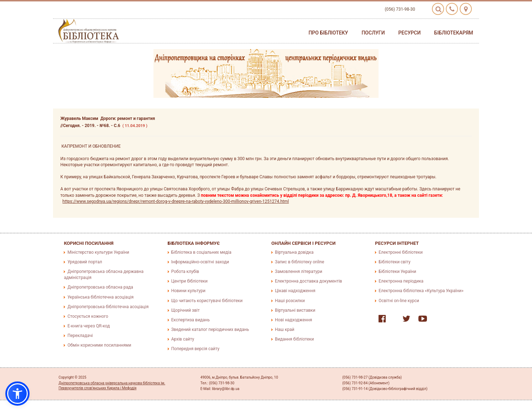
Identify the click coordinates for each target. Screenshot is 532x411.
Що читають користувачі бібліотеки (207, 301)
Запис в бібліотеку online (299, 262)
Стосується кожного (88, 316)
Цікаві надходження (295, 291)
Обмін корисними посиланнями (99, 345)
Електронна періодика (401, 281)
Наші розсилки (290, 301)
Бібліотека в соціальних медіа (201, 252)
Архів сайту (183, 339)
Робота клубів (185, 272)
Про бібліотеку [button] (328, 33)
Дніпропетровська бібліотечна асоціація (108, 307)
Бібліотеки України (397, 272)
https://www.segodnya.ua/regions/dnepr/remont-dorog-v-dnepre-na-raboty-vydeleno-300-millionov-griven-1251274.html (176, 201)
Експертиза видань (191, 320)
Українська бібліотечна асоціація (100, 297)
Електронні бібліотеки (401, 252)
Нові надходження (293, 320)
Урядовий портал (85, 262)
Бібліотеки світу (394, 262)
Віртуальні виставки (295, 310)
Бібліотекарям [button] (453, 33)
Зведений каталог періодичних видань (210, 330)
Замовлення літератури (299, 272)
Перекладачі (80, 336)
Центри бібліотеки (189, 281)
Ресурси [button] (410, 33)
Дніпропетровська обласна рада (100, 287)
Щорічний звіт (186, 310)
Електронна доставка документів (309, 281)
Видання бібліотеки (294, 339)
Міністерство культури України (98, 252)
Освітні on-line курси (399, 301)
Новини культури (188, 291)
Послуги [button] (373, 33)
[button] (17, 394)
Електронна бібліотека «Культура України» (421, 291)
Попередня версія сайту (195, 349)
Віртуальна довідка (294, 252)
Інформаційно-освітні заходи (200, 262)
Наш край (285, 330)
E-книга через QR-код (88, 326)
